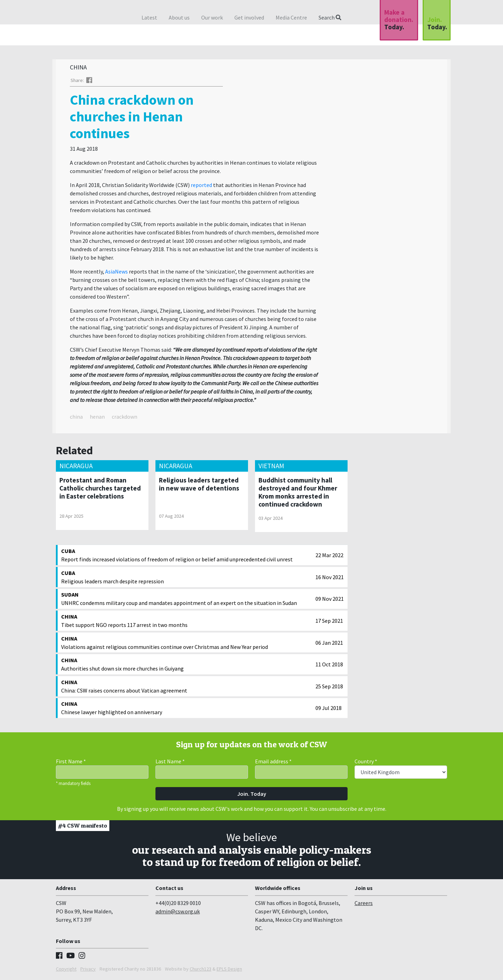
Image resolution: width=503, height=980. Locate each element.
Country (366, 763)
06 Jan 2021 (329, 644)
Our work (212, 17)
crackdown (125, 418)
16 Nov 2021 (330, 579)
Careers (364, 905)
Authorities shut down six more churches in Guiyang (187, 666)
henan (97, 418)
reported (201, 187)
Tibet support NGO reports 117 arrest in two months (187, 622)
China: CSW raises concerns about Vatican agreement (187, 688)
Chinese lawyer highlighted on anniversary (187, 709)
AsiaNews (116, 273)
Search (330, 17)
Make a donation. (399, 20)
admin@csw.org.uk (178, 913)
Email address (273, 763)
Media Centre (291, 17)
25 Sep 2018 (329, 688)
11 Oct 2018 (329, 666)
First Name (71, 763)
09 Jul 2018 (329, 710)
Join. (437, 23)
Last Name (170, 763)
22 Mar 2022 (329, 557)
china (76, 418)
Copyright (66, 971)
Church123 (201, 971)
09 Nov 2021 (330, 600)
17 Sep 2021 (329, 622)
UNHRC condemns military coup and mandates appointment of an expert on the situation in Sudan (187, 600)
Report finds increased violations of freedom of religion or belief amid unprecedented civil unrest (187, 556)
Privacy (88, 971)
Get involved (249, 17)
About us (179, 17)
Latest (149, 17)
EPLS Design (229, 971)
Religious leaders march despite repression (187, 578)
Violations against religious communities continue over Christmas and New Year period (187, 644)
